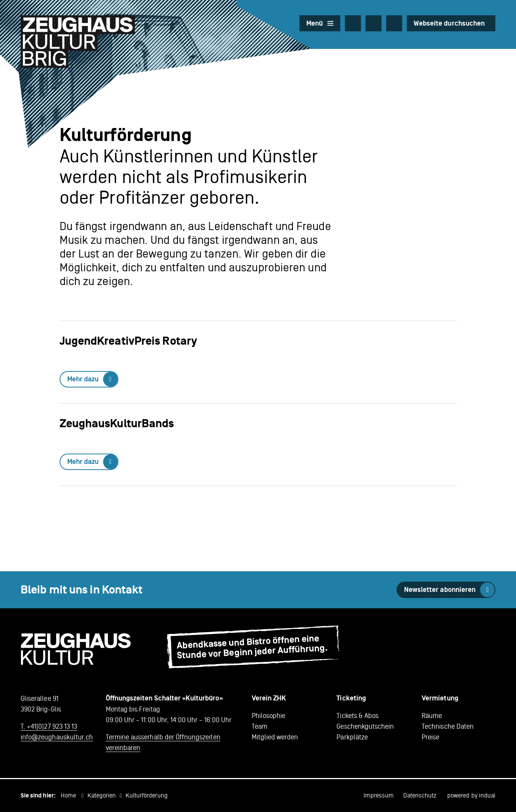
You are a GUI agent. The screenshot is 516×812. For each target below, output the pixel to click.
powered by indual (471, 795)
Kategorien (102, 795)
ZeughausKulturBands (117, 424)
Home (68, 795)
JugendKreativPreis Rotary (129, 341)
